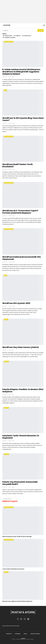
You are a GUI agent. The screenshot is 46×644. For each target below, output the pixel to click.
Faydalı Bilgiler (9, 42)
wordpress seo (27, 36)
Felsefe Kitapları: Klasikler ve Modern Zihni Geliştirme (23, 390)
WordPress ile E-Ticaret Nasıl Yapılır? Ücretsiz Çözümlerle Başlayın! (20, 212)
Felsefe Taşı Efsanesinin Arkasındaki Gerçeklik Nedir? (20, 483)
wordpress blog (7, 36)
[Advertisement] (23, 12)
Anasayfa (9, 634)
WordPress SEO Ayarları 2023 (16, 303)
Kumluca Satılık (16, 626)
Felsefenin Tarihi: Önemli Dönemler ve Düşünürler (21, 437)
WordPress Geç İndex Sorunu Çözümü (21, 347)
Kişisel (6, 572)
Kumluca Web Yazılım (7, 626)
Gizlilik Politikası (35, 634)
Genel (6, 319)
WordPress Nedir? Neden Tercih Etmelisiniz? (18, 165)
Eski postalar (7, 499)
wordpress (17, 36)
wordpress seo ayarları (9, 37)
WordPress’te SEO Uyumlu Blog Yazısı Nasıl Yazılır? (23, 119)
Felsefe (6, 362)
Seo (5, 90)
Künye (25, 634)
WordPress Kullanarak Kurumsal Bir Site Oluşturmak (22, 258)
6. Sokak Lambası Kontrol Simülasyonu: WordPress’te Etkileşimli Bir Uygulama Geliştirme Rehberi (21, 72)
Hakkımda (18, 634)
